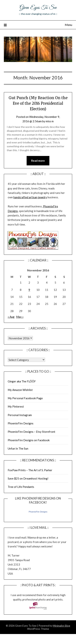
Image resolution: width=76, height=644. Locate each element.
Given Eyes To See (38, 8)
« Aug (11, 317)
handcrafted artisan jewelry (30, 197)
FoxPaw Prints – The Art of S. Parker (30, 470)
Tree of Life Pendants (21, 487)
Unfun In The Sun (18, 448)
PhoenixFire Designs (21, 423)
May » (20, 317)
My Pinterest (16, 406)
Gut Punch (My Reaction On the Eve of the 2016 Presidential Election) (38, 103)
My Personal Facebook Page (25, 398)
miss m (50, 121)
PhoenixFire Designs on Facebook (29, 440)
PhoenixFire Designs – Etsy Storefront (31, 432)
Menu (68, 25)
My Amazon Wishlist (20, 390)
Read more (38, 161)
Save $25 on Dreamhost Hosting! (28, 478)
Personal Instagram (20, 415)
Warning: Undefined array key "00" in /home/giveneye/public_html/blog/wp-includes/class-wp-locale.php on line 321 (20, 338)
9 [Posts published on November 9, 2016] (29, 290)
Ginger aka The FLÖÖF (22, 381)
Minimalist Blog (61, 626)
